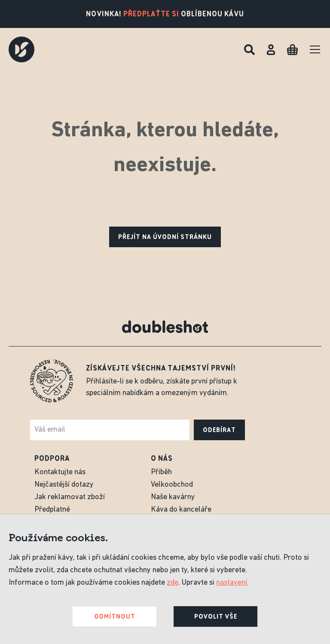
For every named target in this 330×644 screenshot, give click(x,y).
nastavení (232, 583)
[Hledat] (249, 50)
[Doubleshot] (21, 49)
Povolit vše (216, 616)
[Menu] (315, 49)
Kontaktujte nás (60, 472)
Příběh (161, 472)
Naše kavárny (173, 497)
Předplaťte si (151, 14)
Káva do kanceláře (181, 510)
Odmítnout (115, 616)
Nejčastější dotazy (64, 485)
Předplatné (52, 510)
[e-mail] (110, 430)
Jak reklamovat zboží (70, 497)
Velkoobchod (172, 485)
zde (173, 583)
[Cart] (292, 50)
